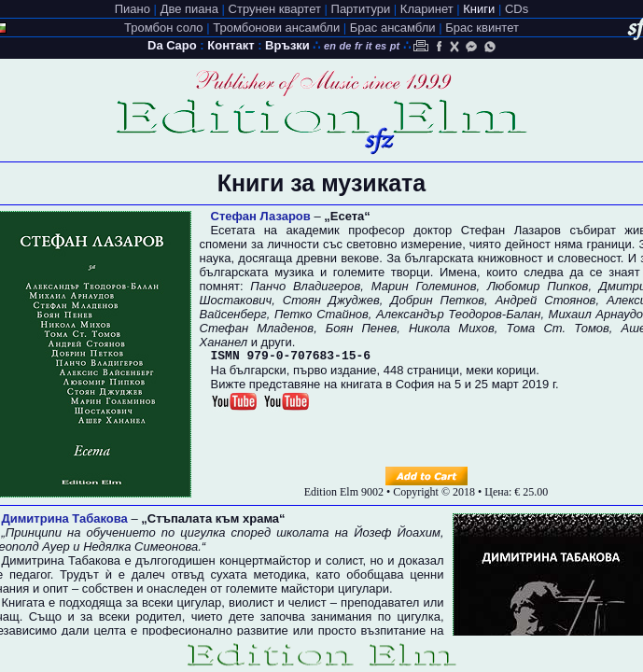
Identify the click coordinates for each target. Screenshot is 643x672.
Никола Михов (452, 328)
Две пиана (189, 9)
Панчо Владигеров (305, 286)
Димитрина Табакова (65, 518)
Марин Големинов (424, 286)
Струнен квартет (275, 9)
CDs (517, 9)
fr (358, 46)
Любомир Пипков (538, 286)
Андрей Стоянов (546, 300)
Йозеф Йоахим (397, 532)
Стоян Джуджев (331, 300)
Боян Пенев (361, 328)
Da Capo (172, 45)
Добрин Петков (437, 300)
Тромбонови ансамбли (276, 28)
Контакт (231, 45)
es (381, 46)
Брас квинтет (482, 28)
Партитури (361, 9)
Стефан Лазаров (261, 216)
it (369, 46)
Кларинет (427, 9)
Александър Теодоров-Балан (458, 314)
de (346, 46)
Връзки (287, 45)
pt (395, 46)
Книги (479, 9)
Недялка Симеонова (140, 546)
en (330, 46)
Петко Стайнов (321, 314)
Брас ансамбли (393, 28)
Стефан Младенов (257, 328)
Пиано (133, 9)
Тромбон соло (163, 28)
